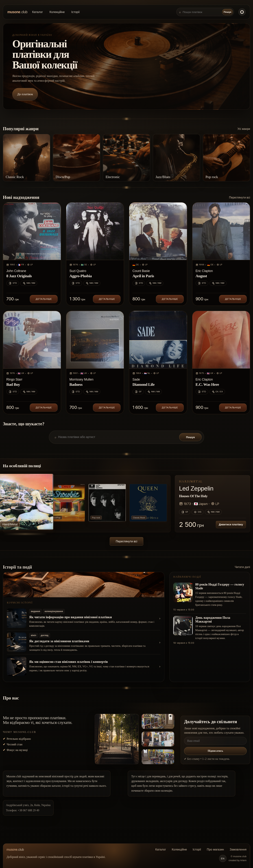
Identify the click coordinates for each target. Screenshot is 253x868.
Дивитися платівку (231, 524)
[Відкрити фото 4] (158, 757)
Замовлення (238, 849)
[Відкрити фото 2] (158, 721)
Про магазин (215, 849)
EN (223, 859)
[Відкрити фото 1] (117, 739)
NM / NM (29, 283)
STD (13, 283)
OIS (198, 512)
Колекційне (57, 12)
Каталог (37, 12)
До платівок (25, 94)
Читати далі (242, 567)
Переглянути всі (240, 197)
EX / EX (217, 392)
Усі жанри (244, 129)
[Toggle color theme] (242, 12)
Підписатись (215, 751)
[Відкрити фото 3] (158, 739)
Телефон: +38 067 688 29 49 (23, 810)
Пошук (227, 12)
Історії (75, 12)
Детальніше (44, 299)
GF (138, 392)
